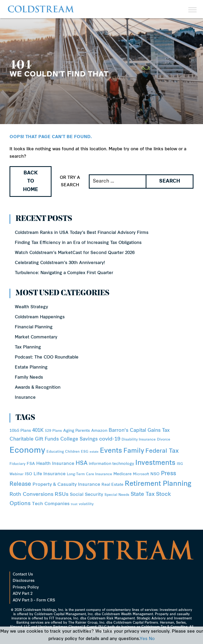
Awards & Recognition (38, 388)
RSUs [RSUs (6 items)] (62, 495)
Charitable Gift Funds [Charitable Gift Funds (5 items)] (34, 439)
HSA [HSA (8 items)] (82, 463)
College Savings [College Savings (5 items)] (79, 439)
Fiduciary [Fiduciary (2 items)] (17, 464)
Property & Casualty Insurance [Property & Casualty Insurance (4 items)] (66, 485)
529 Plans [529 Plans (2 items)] (53, 431)
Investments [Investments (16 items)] (155, 463)
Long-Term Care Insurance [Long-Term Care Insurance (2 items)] (89, 474)
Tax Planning (28, 347)
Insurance (25, 398)
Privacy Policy (26, 588)
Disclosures (24, 581)
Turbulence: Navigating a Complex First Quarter (64, 273)
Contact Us (23, 575)
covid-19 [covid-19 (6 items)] (110, 439)
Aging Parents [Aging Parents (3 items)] (77, 431)
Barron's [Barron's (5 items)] (119, 431)
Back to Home (31, 182)
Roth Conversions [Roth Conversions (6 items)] (31, 495)
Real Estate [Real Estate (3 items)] (112, 485)
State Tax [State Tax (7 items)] (143, 495)
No (152, 639)
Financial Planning (34, 327)
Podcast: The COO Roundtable (47, 357)
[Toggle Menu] (192, 10)
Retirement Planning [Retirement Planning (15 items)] (158, 484)
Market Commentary (36, 337)
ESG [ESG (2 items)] (85, 452)
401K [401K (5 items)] (38, 431)
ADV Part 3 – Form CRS (34, 600)
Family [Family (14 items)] (134, 451)
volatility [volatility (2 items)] (86, 504)
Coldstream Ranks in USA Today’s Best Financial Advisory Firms (82, 233)
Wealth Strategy (31, 307)
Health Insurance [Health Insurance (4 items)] (55, 464)
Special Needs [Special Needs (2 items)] (117, 495)
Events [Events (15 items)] (111, 451)
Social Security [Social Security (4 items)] (86, 495)
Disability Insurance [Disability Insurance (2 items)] (139, 440)
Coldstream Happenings (40, 317)
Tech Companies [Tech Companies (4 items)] (51, 504)
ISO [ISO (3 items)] (29, 474)
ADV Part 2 (23, 594)
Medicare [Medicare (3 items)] (123, 474)
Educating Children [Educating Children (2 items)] (63, 452)
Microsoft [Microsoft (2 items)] (141, 474)
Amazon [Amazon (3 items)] (99, 431)
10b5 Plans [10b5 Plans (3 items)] (20, 431)
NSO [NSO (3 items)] (155, 474)
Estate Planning (31, 368)
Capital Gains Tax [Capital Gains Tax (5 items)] (150, 431)
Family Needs (29, 378)
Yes (144, 639)
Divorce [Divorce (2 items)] (164, 440)
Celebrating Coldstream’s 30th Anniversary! (60, 263)
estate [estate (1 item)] (94, 452)
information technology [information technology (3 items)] (111, 464)
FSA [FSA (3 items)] (31, 464)
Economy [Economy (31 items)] (27, 451)
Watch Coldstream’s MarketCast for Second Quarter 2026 (75, 253)
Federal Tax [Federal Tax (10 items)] (162, 451)
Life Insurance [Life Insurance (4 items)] (50, 474)
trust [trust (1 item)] (74, 504)
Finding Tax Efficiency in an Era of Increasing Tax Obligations (78, 243)
